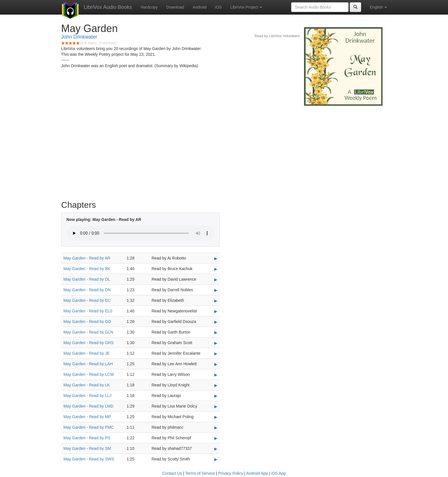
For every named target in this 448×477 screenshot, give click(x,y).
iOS (218, 7)
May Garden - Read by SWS (89, 459)
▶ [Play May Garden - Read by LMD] (216, 406)
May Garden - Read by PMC (89, 427)
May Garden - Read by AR (87, 258)
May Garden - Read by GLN (88, 332)
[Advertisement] (224, 151)
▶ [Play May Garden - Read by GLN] (216, 332)
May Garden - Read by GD (87, 322)
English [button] (378, 7)
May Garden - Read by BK (87, 269)
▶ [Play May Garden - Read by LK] (216, 385)
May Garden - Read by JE (87, 353)
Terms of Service (200, 473)
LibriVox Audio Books (108, 7)
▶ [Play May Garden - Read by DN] (216, 290)
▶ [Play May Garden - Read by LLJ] (216, 396)
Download (175, 7)
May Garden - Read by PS (87, 438)
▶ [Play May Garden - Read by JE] (216, 354)
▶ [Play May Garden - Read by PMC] (216, 428)
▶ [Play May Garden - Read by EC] (216, 301)
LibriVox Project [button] (246, 7)
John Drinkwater (79, 37)
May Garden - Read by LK (87, 385)
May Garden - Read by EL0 (88, 311)
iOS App (278, 473)
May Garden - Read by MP (87, 417)
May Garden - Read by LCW (89, 374)
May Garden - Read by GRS (89, 343)
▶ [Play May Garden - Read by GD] (216, 322)
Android (199, 7)
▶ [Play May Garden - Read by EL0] (216, 311)
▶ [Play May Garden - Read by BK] (216, 269)
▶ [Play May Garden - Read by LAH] (216, 364)
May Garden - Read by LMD (88, 406)
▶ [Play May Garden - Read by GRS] (216, 343)
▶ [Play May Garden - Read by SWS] (216, 459)
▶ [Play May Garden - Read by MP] (216, 417)
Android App (257, 473)
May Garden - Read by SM (87, 448)
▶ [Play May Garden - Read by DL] (216, 280)
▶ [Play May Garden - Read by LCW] (216, 375)
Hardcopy (149, 7)
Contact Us (172, 473)
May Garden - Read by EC (87, 300)
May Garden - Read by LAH (88, 364)
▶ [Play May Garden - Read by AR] (216, 258)
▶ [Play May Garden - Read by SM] (216, 449)
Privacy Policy (231, 473)
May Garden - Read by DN (87, 290)
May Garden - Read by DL (87, 279)
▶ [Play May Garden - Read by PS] (216, 438)
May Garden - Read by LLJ (87, 396)
